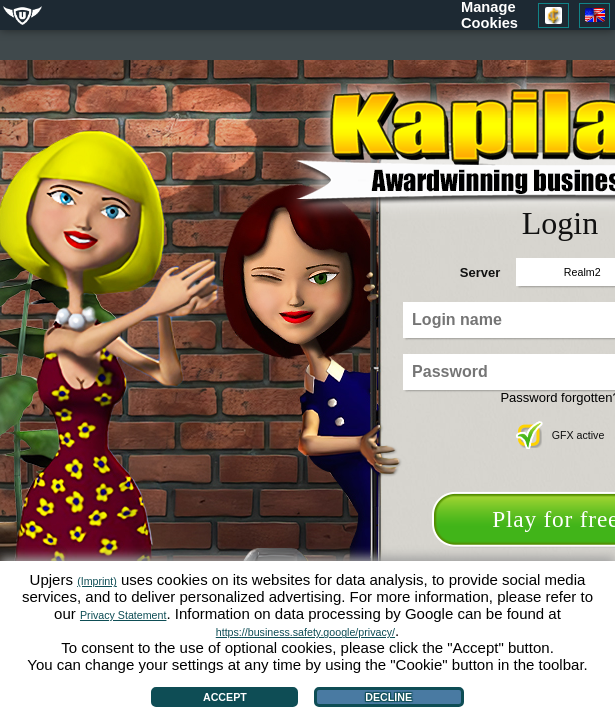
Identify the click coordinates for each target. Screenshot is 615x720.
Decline (388, 697)
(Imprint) (97, 581)
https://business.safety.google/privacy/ (305, 632)
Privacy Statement (123, 615)
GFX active (560, 435)
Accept (225, 697)
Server (480, 272)
